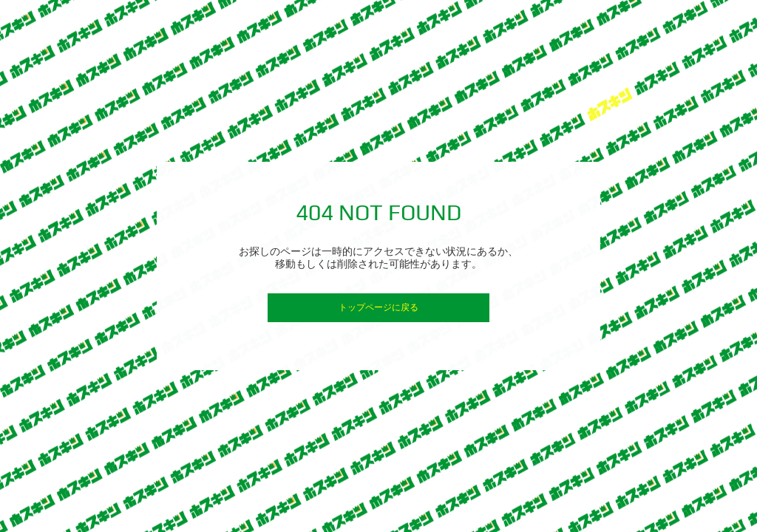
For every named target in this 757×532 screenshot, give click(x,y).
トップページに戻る (378, 307)
